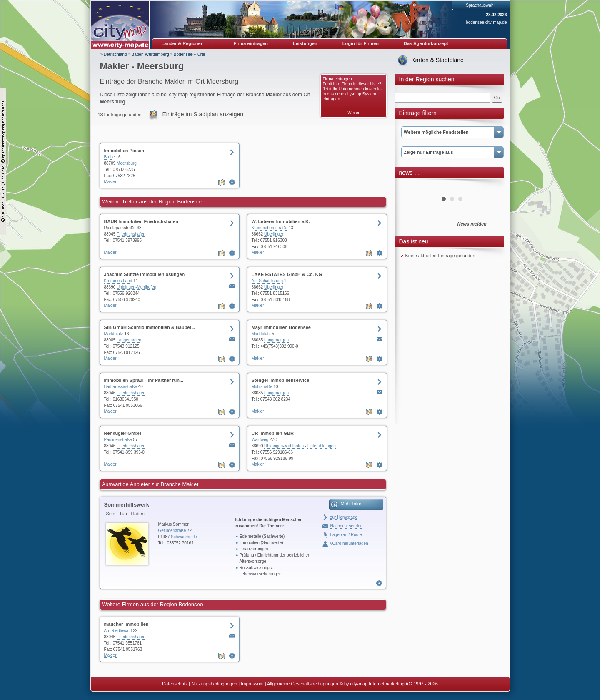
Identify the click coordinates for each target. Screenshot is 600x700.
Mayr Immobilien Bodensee (281, 327)
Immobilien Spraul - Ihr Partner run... (144, 380)
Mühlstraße (262, 387)
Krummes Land (118, 281)
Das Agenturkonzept (426, 43)
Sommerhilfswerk (127, 505)
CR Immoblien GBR (273, 433)
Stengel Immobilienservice (281, 380)
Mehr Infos (352, 504)
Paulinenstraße (118, 440)
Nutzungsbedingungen (214, 684)
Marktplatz (114, 334)
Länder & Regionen (183, 43)
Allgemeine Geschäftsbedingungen (303, 684)
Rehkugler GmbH (123, 433)
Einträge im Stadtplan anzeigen (203, 114)
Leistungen (305, 43)
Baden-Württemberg (150, 54)
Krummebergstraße (270, 228)
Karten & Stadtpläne (438, 60)
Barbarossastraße (121, 387)
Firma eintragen (251, 43)
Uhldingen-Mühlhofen (136, 287)
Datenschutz (175, 684)
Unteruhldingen (322, 446)
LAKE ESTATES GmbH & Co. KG (287, 274)
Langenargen (129, 340)
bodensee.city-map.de (486, 22)
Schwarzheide (184, 537)
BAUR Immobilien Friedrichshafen (141, 221)
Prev (412, 185)
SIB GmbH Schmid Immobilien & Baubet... (150, 327)
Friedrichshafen (131, 234)
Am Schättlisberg (267, 281)
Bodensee (183, 54)
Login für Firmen (361, 43)
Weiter (354, 113)
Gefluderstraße (172, 531)
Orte (201, 54)
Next (492, 185)
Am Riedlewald (118, 631)
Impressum (252, 684)
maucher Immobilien (126, 624)
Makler (110, 182)
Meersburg (127, 163)
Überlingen (274, 234)
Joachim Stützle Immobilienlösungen (145, 274)
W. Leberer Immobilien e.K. (281, 221)
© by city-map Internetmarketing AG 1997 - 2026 (389, 684)
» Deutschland (114, 54)
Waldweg (260, 440)
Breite (110, 157)
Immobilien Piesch (124, 151)
